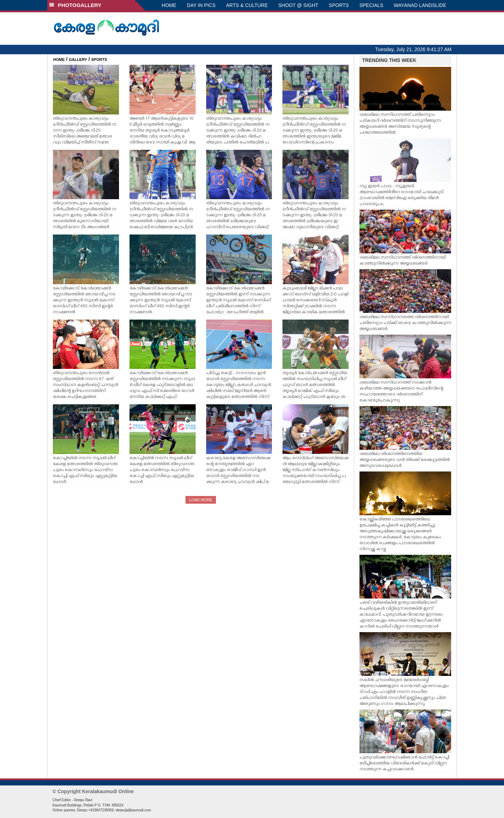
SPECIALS (371, 5)
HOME (169, 5)
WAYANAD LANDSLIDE (420, 5)
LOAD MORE (201, 500)
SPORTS (339, 5)
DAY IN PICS (201, 5)
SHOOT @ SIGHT (298, 5)
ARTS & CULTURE (247, 5)
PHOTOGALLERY (75, 5)
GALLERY (78, 60)
